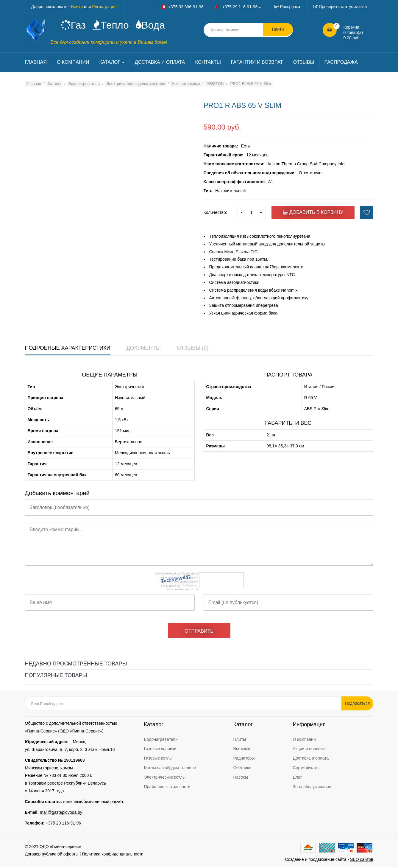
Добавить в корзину (313, 213)
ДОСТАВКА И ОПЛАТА (160, 63)
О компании (304, 740)
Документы (144, 349)
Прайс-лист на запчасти (167, 787)
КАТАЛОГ (112, 63)
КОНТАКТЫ (208, 63)
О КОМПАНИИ (73, 63)
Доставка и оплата (311, 759)
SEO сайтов (362, 860)
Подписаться (358, 704)
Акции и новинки (309, 749)
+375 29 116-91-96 (63, 824)
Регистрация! (105, 7)
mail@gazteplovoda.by (61, 813)
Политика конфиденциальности (113, 855)
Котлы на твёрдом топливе (170, 768)
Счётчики (242, 768)
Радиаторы (244, 759)
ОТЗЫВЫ (304, 63)
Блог (297, 778)
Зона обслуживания (312, 787)
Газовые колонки (160, 749)
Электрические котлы (165, 778)
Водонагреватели (161, 740)
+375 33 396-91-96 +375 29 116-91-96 (211, 7)
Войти (77, 7)
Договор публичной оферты (52, 855)
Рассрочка (290, 7)
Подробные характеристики (68, 349)
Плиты (240, 740)
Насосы (241, 778)
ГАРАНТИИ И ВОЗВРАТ (257, 63)
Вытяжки (242, 749)
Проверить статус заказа (343, 7)
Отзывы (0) (193, 349)
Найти (278, 30)
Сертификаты (306, 768)
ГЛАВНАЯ (36, 63)
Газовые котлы (158, 759)
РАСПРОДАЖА (341, 63)
